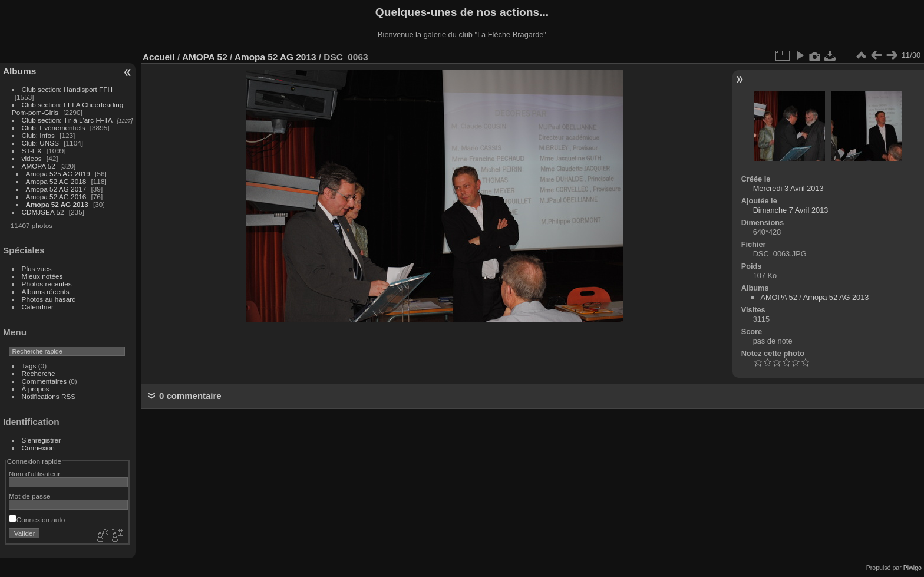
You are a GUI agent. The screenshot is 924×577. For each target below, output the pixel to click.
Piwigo (913, 568)
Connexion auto (37, 520)
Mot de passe (30, 496)
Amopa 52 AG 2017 (56, 189)
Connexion (38, 448)
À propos (36, 389)
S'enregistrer (41, 440)
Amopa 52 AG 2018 (56, 181)
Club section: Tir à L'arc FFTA (67, 120)
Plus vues (37, 268)
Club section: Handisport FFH (67, 89)
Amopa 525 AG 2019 (58, 174)
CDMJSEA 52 (43, 212)
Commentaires (44, 381)
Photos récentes (47, 284)
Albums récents (46, 291)
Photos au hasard (49, 299)
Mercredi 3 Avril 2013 (788, 188)
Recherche (39, 373)
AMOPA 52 (39, 166)
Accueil (159, 57)
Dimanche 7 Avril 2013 (791, 210)
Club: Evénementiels (54, 128)
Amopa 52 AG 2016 (56, 197)
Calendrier (38, 307)
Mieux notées (42, 276)
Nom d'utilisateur (34, 474)
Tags (29, 366)
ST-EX (32, 151)
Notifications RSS (49, 396)
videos (32, 158)
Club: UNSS (40, 143)
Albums (19, 71)
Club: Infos (38, 135)
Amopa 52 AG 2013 (57, 204)
